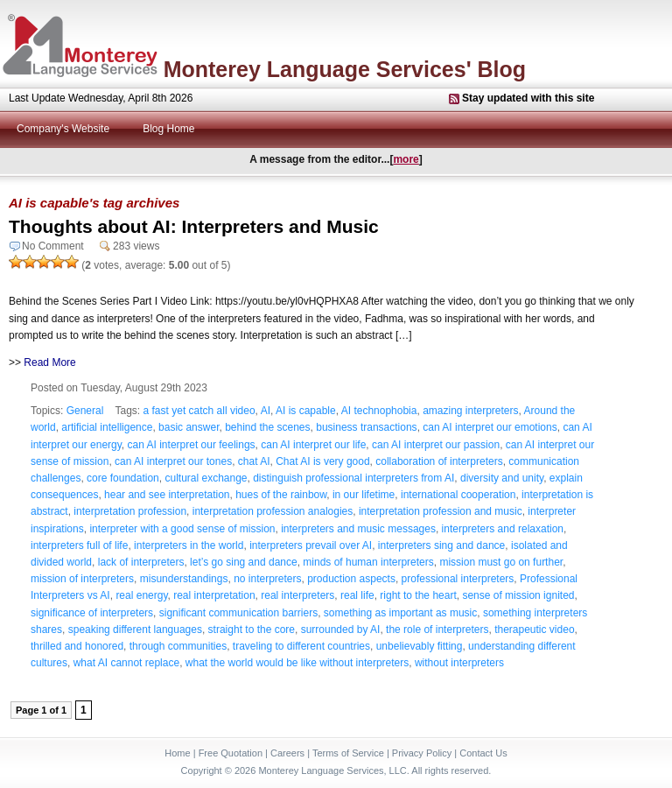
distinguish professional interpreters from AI (353, 478)
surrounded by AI (341, 630)
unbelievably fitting (420, 646)
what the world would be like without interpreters (297, 663)
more (406, 159)
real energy (141, 595)
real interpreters (297, 595)
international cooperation (458, 495)
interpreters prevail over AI (311, 545)
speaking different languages (135, 630)
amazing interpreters (470, 411)
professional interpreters (458, 579)
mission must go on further (501, 562)
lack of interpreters (141, 562)
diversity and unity (502, 478)
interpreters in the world (189, 545)
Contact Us (483, 753)
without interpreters (459, 663)
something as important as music (400, 613)
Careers (287, 753)
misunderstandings (184, 579)
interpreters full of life (79, 545)
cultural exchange (206, 478)
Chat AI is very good (322, 461)
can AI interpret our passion (436, 445)
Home (177, 753)
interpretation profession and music (441, 511)
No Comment (53, 246)
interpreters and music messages (358, 529)
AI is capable (306, 411)
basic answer (189, 427)
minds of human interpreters (368, 562)
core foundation (123, 478)
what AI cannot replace (126, 663)
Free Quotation (231, 753)
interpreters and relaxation (503, 529)
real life (357, 595)
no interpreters (267, 579)
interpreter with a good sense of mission (182, 529)
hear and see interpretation (167, 495)
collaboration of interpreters (439, 461)
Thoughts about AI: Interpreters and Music (194, 226)
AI (266, 411)
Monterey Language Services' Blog (345, 69)
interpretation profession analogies (273, 511)
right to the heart (418, 595)
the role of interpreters (437, 630)
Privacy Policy (422, 753)
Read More (49, 362)
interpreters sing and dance (441, 545)
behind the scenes (267, 427)
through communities (178, 646)
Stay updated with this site (528, 98)
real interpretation (214, 595)
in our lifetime (364, 495)
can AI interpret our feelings (192, 445)
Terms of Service (348, 753)
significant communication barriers (238, 613)
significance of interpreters (92, 613)
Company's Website (63, 129)
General (85, 411)
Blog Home (168, 129)
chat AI (254, 461)
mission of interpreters (82, 579)
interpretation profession (130, 511)
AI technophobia (379, 411)
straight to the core (252, 630)
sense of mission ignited (518, 595)
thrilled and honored (77, 646)
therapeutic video (534, 630)
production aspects (351, 579)
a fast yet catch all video (199, 411)
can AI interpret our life (313, 445)
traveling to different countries (301, 646)
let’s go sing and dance (244, 562)
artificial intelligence (107, 427)
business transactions (366, 427)
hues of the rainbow (281, 495)
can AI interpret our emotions (490, 427)
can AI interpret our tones (173, 461)
